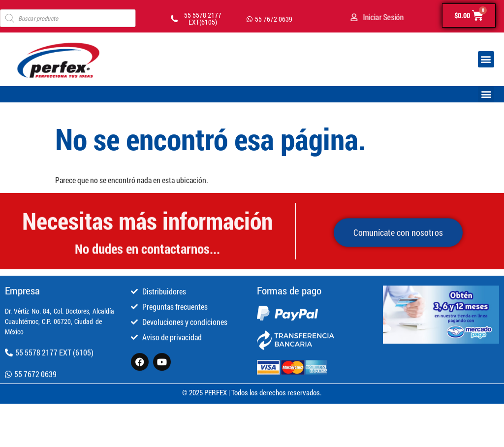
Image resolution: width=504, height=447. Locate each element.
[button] (486, 59)
